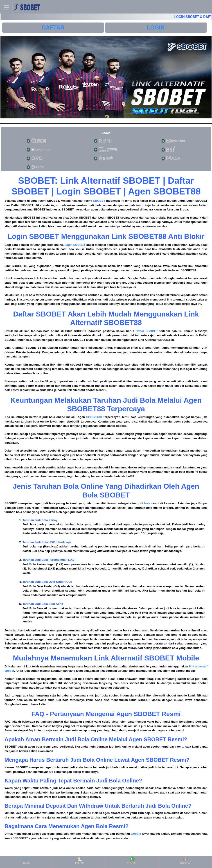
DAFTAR (53, 27)
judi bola (144, 503)
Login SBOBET (75, 245)
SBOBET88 (94, 417)
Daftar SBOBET (147, 331)
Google (136, 834)
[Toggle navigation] (6, 7)
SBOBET (99, 201)
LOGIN (156, 27)
